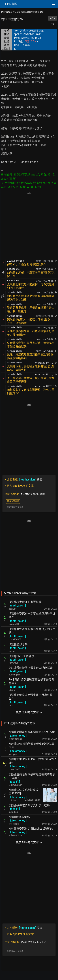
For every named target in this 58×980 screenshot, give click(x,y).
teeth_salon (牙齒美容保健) (29, 12)
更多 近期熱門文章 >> (29, 712)
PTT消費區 (7, 12)
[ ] (17, 605)
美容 (24, 479)
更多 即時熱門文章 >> (29, 842)
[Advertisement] (29, 226)
